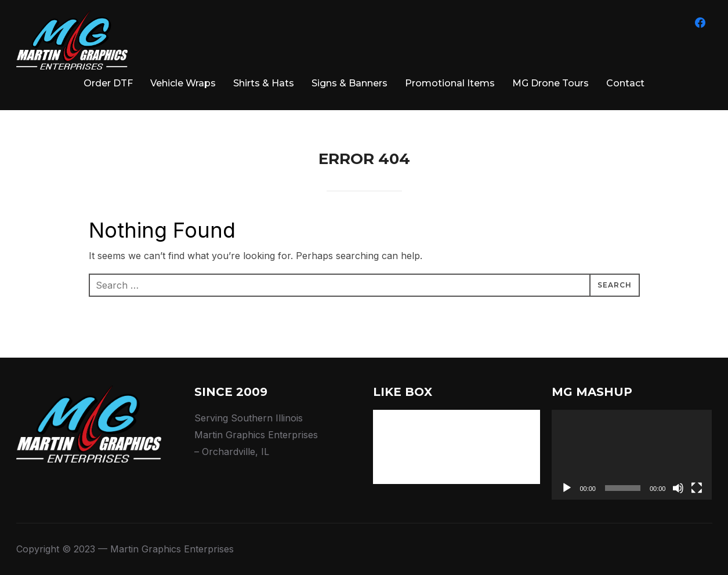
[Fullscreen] (697, 488)
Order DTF (108, 83)
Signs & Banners (349, 83)
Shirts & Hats (264, 83)
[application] (632, 455)
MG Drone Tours (550, 83)
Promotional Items (450, 83)
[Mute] (678, 488)
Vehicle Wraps (183, 83)
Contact (625, 83)
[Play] (567, 488)
